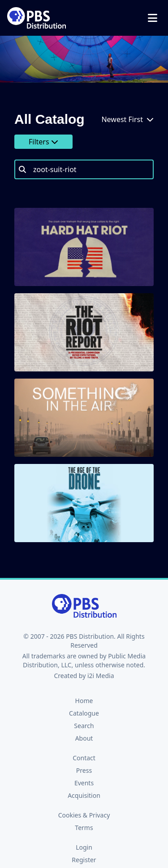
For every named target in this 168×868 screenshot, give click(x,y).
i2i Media (101, 676)
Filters (43, 142)
